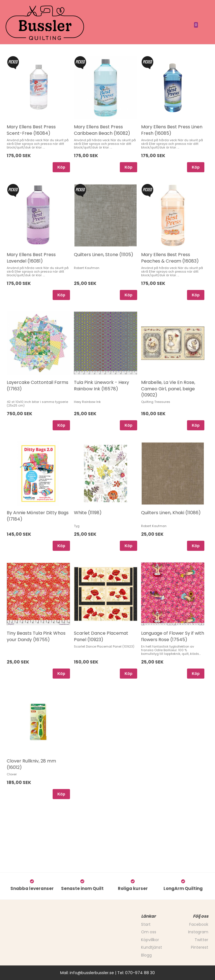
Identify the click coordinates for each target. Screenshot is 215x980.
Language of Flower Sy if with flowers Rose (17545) (173, 636)
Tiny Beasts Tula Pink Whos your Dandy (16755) (36, 636)
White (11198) (88, 513)
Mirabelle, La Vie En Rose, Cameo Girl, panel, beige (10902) (168, 389)
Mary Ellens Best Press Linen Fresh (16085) (172, 130)
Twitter (201, 940)
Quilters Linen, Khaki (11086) (171, 513)
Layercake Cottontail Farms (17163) (38, 385)
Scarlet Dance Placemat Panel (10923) (101, 636)
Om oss (149, 932)
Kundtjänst (152, 947)
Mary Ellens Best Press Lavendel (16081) (31, 258)
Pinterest (200, 947)
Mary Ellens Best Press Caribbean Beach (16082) (102, 130)
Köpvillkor (150, 940)
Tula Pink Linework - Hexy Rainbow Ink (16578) (101, 385)
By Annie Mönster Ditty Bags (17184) (38, 516)
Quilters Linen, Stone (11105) (104, 255)
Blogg (146, 955)
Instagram (198, 932)
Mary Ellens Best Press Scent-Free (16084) (31, 130)
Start (146, 924)
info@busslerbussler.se (92, 973)
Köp (61, 167)
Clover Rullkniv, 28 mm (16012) (31, 764)
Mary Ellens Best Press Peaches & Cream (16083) (170, 258)
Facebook (199, 924)
